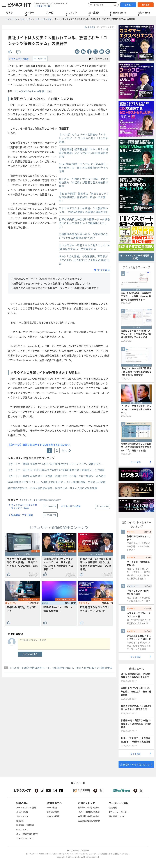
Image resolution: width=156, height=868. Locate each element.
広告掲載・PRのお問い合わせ (135, 764)
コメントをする (30, 654)
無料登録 (146, 5)
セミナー (10, 14)
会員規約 (20, 821)
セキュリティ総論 (20, 59)
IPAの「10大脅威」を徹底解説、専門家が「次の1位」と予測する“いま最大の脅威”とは (84, 260)
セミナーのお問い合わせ (89, 812)
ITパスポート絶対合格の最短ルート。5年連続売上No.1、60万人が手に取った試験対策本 (61, 668)
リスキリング (71, 14)
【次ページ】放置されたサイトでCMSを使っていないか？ (39, 445)
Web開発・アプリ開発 (22, 515)
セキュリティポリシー (119, 812)
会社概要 (113, 807)
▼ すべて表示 (102, 270)
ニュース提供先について (27, 834)
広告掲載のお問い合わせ (89, 821)
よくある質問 (22, 812)
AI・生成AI (94, 14)
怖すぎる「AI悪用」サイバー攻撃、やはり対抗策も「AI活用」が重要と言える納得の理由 (84, 182)
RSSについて (22, 829)
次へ (65, 451)
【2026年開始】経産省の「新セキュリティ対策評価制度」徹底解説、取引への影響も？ (84, 197)
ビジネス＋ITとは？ (43, 6)
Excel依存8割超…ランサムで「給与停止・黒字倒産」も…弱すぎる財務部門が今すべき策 (84, 168)
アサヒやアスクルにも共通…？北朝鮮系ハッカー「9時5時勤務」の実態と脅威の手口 (84, 210)
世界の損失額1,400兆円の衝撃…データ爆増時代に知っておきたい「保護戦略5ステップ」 (84, 223)
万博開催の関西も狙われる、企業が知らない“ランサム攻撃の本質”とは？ (84, 236)
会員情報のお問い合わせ (89, 816)
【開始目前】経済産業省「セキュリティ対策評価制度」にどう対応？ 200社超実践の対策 (84, 153)
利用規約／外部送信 (25, 825)
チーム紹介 (52, 807)
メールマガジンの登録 (26, 807)
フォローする (42, 59)
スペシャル (30, 14)
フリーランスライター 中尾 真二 (30, 91)
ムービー (50, 14)
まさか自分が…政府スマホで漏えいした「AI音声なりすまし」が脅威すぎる (84, 247)
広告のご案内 (53, 812)
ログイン (128, 5)
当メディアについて (25, 838)
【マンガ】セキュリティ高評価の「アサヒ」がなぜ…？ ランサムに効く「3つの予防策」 (83, 138)
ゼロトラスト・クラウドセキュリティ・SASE (24, 506)
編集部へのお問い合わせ (89, 807)
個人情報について (117, 816)
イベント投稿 (53, 816)
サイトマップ (22, 816)
